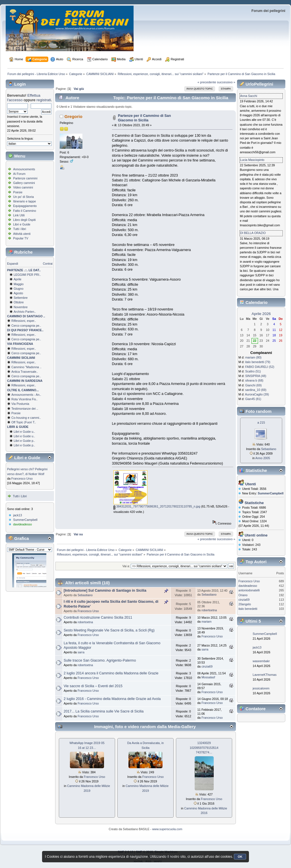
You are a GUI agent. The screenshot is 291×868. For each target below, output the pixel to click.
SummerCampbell (25, 520)
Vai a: (126, 566)
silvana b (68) (254, 380)
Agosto (18, 293)
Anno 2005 (263, 458)
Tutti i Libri (20, 496)
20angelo (245, 604)
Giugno (18, 289)
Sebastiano (85, 595)
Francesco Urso (22, 478)
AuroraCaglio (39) (257, 394)
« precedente (207, 82)
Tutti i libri (19, 229)
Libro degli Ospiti (24, 220)
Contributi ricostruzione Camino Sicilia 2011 (98, 618)
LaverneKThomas (265, 675)
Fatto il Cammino (25, 211)
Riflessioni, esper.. (24, 321)
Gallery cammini (24, 183)
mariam (206, 622)
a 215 (261, 422)
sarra (81, 652)
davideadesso (22, 524)
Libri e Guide (22, 224)
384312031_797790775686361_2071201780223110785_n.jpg (157, 506)
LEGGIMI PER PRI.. (27, 275)
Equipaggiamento (25, 206)
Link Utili (19, 215)
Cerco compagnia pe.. (26, 326)
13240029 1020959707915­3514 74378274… (204, 747)
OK (240, 857)
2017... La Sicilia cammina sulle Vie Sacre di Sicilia (104, 711)
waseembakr (261, 661)
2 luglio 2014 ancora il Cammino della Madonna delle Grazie (111, 673)
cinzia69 (207, 666)
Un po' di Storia (23, 197)
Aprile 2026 (261, 314)
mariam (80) (253, 357)
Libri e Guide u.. (24, 432)
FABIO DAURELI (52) (260, 367)
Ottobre (19, 302)
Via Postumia (20, 404)
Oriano (243, 595)
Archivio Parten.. (25, 312)
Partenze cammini (25, 178)
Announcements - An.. (26, 395)
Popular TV (21, 238)
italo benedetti (248, 609)
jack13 (17, 515)
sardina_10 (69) (256, 390)
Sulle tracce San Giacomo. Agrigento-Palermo (100, 660)
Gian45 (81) (253, 399)
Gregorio (73, 116)
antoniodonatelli (249, 590)
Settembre (21, 298)
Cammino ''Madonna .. (26, 367)
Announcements (24, 169)
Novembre (21, 307)
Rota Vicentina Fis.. (24, 399)
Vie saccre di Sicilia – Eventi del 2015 (93, 686)
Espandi (13, 264)
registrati (44, 100)
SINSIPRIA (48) (256, 376)
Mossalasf (208, 677)
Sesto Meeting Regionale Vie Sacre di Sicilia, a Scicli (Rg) (109, 630)
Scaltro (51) (253, 371)
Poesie (18, 192)
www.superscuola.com (167, 829)
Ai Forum (19, 174)
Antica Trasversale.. (25, 372)
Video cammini (23, 187)
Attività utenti (22, 234)
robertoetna (209, 610)
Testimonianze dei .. (25, 409)
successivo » (226, 82)
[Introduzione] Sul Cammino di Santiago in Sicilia (105, 591)
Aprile (17, 279)
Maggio (19, 284)
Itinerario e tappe (24, 201)
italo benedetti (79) (258, 362)
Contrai (48, 264)
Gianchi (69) (253, 385)
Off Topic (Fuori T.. (24, 422)
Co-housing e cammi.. (26, 418)
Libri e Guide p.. (24, 441)
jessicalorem (261, 688)
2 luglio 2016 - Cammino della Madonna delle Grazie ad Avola (112, 699)
